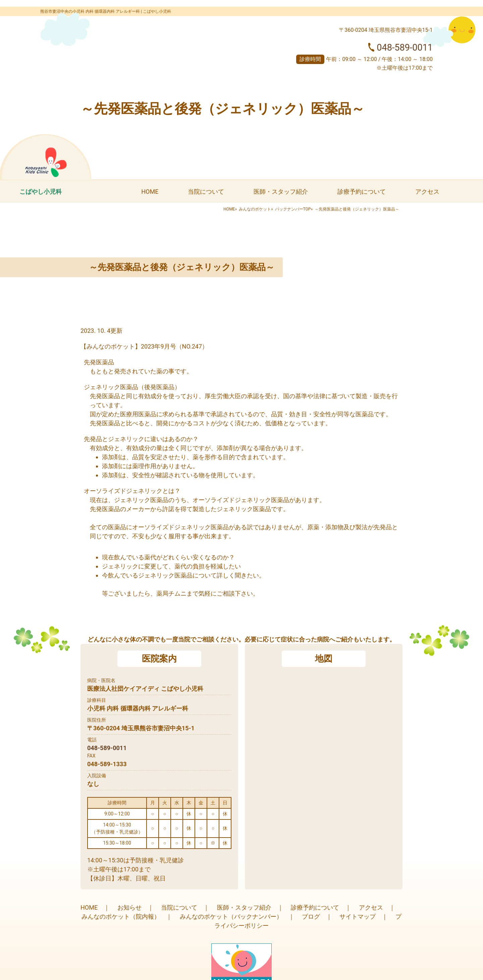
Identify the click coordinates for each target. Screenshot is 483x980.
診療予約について (362, 192)
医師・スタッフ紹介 (281, 192)
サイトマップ (358, 916)
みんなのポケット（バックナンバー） (231, 916)
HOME (150, 192)
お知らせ (129, 907)
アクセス (427, 192)
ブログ (311, 916)
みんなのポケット (255, 209)
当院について (206, 192)
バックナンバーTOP (293, 209)
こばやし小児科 (41, 192)
